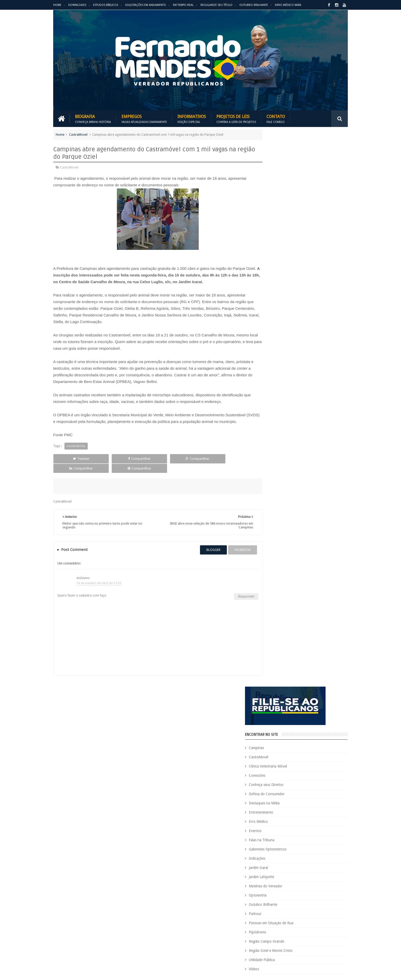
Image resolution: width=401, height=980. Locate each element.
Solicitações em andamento (146, 5)
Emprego (333, 837)
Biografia (93, 118)
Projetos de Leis (236, 118)
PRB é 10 (261, 906)
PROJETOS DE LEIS (311, 906)
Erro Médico (279, 268)
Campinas (277, 194)
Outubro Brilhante (254, 5)
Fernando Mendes (78, 972)
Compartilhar (113, 458)
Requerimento (335, 924)
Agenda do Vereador (270, 767)
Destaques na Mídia (284, 249)
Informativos (192, 118)
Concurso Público (288, 793)
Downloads (77, 5)
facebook (233, 540)
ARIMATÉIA (277, 552)
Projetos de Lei (283, 906)
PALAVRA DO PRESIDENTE (295, 468)
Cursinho (329, 802)
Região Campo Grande (287, 387)
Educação (320, 828)
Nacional (337, 880)
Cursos (260, 811)
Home (57, 5)
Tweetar (72, 458)
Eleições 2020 (265, 837)
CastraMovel (78, 134)
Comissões (277, 221)
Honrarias (303, 863)
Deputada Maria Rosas (325, 811)
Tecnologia (282, 933)
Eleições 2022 (289, 837)
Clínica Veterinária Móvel (288, 212)
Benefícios (296, 776)
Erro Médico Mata (288, 5)
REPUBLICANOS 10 (286, 496)
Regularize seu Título (216, 5)
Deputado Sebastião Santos (275, 819)
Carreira (333, 776)
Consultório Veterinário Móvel (277, 802)
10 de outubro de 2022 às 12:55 (99, 573)
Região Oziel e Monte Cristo (291, 397)
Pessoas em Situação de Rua (291, 369)
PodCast (328, 898)
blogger (204, 540)
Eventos (275, 277)
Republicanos (310, 924)
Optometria (278, 341)
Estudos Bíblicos (106, 5)
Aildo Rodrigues (302, 767)
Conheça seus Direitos (286, 231)
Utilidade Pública (282, 406)
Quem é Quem (265, 915)
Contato (276, 118)
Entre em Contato (330, 740)
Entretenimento (281, 258)
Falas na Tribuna (282, 286)
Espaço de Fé (314, 845)
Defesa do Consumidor (287, 240)
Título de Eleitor (306, 933)
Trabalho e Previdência (271, 941)
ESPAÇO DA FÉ (282, 524)
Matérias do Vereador (286, 332)
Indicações (277, 304)
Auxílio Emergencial (269, 776)
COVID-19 (310, 802)
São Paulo (262, 933)
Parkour (275, 360)
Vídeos (274, 415)
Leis (286, 880)
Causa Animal (288, 785)
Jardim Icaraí (279, 314)
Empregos (144, 118)
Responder (237, 586)
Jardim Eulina (286, 872)
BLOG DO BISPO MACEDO (294, 440)
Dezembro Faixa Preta (271, 828)
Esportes (334, 845)
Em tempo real (187, 740)
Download (66, 740)
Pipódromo (278, 378)
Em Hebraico (313, 837)
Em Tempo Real (183, 5)
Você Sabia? (264, 950)
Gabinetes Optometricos (288, 295)
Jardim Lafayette (282, 323)
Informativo (264, 872)
